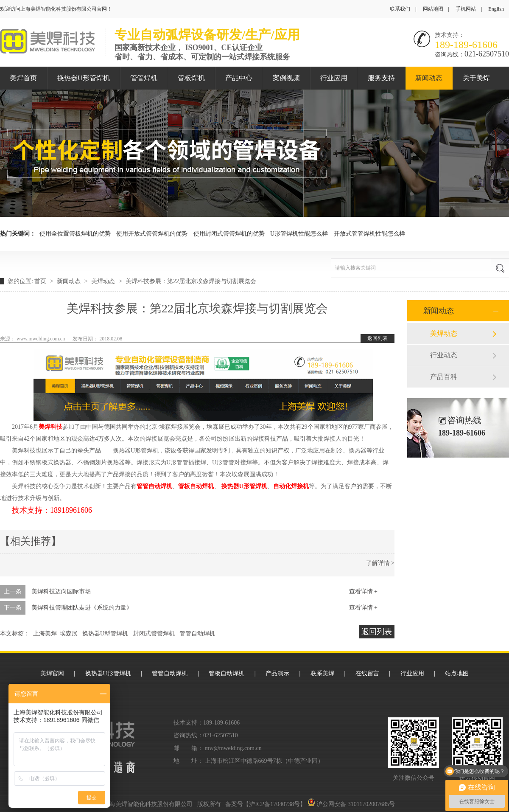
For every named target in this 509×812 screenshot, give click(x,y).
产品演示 (277, 673)
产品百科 (444, 377)
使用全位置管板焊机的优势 (75, 234)
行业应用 (334, 78)
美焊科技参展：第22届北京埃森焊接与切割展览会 (191, 281)
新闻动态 (429, 78)
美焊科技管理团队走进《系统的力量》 (82, 608)
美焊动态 (104, 281)
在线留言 (367, 673)
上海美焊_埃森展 (55, 634)
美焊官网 (52, 673)
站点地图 (457, 673)
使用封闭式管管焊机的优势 (229, 234)
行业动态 (444, 355)
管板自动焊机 (196, 486)
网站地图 (433, 9)
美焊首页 (23, 78)
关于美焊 (476, 78)
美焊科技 (50, 427)
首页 (41, 281)
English (496, 9)
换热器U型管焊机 (105, 634)
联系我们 (400, 9)
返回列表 (378, 338)
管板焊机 (191, 78)
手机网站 (466, 9)
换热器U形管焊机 (84, 78)
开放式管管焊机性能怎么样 (369, 234)
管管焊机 (144, 78)
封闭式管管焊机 (154, 634)
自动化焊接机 (291, 486)
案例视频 (286, 78)
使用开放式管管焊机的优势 (152, 234)
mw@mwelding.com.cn (233, 748)
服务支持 (381, 78)
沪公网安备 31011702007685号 (351, 804)
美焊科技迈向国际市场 (61, 591)
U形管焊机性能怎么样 (299, 234)
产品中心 (239, 78)
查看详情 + (363, 591)
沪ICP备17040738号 (274, 804)
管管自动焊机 (154, 486)
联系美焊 (322, 673)
